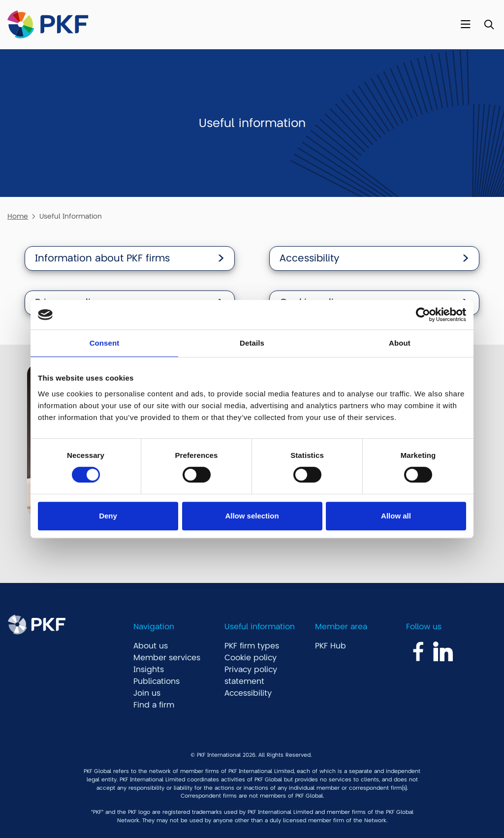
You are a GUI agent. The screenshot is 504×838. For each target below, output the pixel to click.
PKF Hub (331, 646)
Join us (147, 693)
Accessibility (248, 693)
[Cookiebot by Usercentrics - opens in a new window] (423, 315)
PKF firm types (252, 646)
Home (18, 216)
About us (151, 646)
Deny (108, 516)
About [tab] (400, 343)
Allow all (396, 516)
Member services (167, 658)
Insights (149, 670)
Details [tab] (252, 343)
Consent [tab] (105, 343)
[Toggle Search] (489, 25)
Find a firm (154, 705)
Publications (157, 681)
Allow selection (252, 516)
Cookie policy (251, 658)
